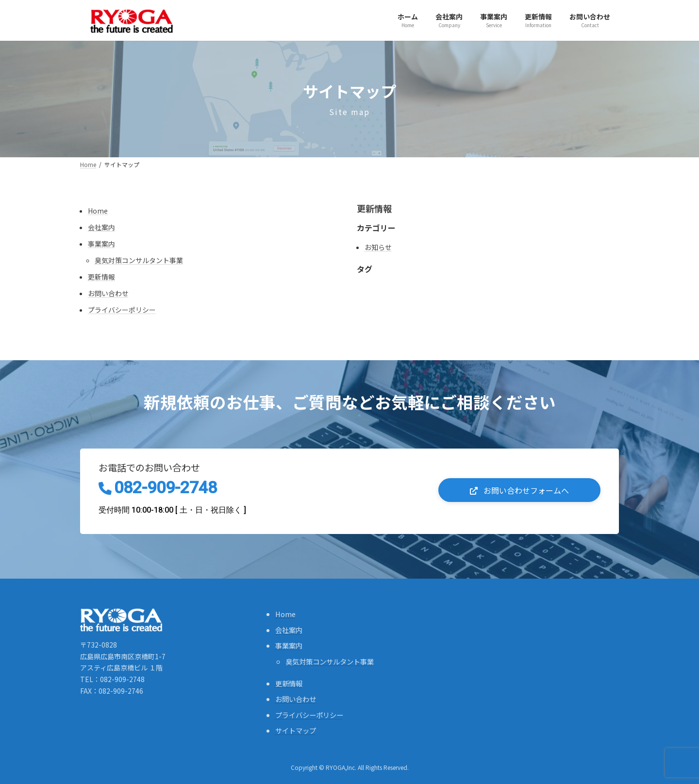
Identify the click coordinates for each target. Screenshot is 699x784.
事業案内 (101, 244)
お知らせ (378, 247)
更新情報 (101, 277)
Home (98, 211)
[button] (519, 490)
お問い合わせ (108, 293)
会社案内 (101, 227)
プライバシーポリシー (122, 310)
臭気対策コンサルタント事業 (139, 260)
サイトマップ (296, 730)
